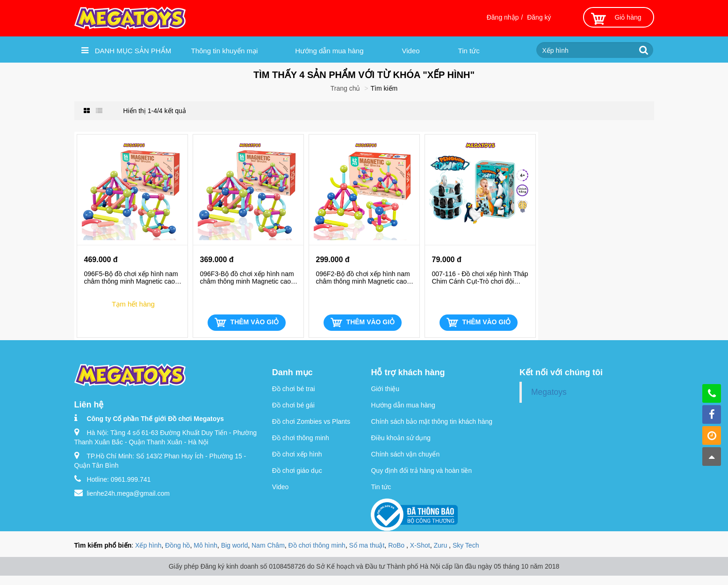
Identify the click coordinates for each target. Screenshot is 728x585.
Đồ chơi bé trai (294, 389)
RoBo (397, 545)
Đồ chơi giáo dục (297, 471)
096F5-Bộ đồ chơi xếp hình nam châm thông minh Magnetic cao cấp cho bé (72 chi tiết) (131, 278)
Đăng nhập (503, 17)
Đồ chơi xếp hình (297, 454)
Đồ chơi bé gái (293, 405)
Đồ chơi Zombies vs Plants (311, 421)
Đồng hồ (177, 545)
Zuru (441, 545)
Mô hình (205, 545)
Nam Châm (268, 545)
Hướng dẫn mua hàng (329, 51)
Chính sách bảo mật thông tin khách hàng (432, 421)
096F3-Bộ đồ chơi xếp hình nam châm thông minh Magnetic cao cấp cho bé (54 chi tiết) (247, 278)
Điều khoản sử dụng (400, 438)
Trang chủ (346, 88)
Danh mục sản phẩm (126, 50)
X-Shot (420, 545)
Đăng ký (539, 17)
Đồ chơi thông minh (301, 438)
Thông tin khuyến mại (225, 51)
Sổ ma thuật (367, 545)
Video (411, 51)
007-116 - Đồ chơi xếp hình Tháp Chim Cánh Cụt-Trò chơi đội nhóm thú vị (480, 278)
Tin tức (469, 51)
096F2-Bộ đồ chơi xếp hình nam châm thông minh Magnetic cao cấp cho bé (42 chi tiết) (363, 278)
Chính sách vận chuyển (405, 454)
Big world (235, 545)
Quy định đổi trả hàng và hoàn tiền (421, 471)
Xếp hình (148, 545)
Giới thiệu (385, 389)
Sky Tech (466, 545)
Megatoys (549, 392)
